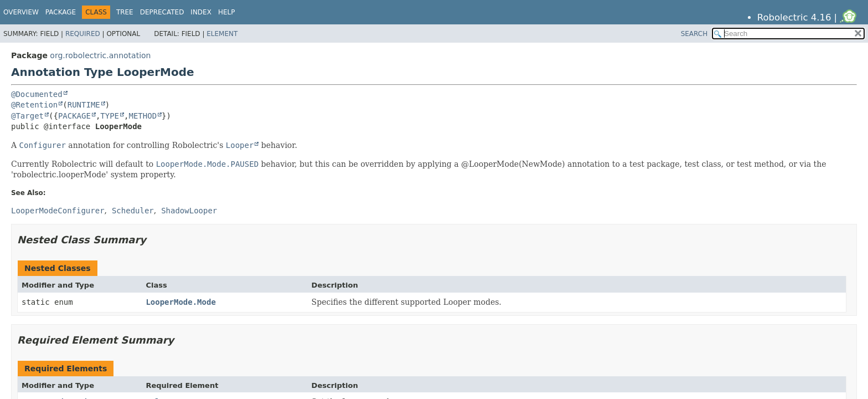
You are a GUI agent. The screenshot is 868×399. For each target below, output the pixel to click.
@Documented (37, 94)
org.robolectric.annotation (100, 55)
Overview (21, 12)
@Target (27, 116)
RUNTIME (84, 105)
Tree (125, 12)
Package (61, 12)
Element (222, 34)
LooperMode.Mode (180, 302)
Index (201, 12)
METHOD (143, 116)
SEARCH (694, 34)
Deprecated (162, 12)
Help (227, 12)
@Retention (34, 105)
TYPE (110, 116)
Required (83, 34)
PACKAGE (74, 116)
